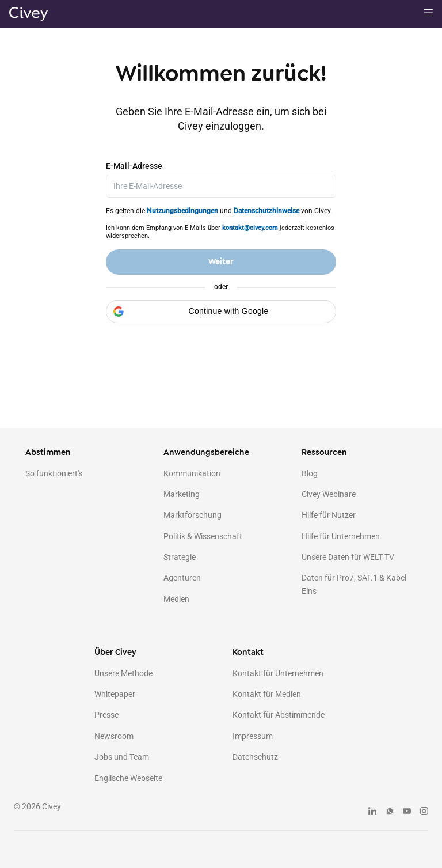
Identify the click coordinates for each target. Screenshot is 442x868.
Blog (310, 473)
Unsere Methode (123, 673)
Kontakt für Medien (267, 694)
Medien (176, 599)
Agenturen (182, 578)
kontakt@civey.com (250, 228)
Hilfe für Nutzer (329, 515)
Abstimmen (48, 452)
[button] (221, 312)
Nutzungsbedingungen (182, 211)
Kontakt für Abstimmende (279, 715)
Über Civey (115, 652)
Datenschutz (255, 757)
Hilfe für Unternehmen (341, 536)
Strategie (180, 557)
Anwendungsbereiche (206, 452)
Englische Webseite (128, 778)
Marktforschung (193, 515)
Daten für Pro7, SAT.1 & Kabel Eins (354, 584)
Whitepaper (115, 694)
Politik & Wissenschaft (203, 536)
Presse (106, 715)
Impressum (253, 736)
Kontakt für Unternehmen (278, 673)
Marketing (182, 494)
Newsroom (114, 736)
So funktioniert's (54, 473)
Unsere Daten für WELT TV (348, 557)
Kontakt (248, 652)
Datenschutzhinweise (266, 211)
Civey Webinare (329, 494)
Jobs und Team (122, 757)
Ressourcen (324, 452)
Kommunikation (192, 473)
